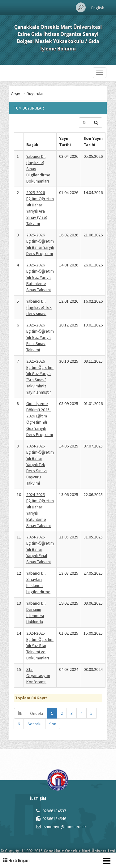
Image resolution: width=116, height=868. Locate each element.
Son (53, 724)
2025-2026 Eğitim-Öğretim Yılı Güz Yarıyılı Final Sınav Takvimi (40, 337)
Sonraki (34, 724)
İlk (20, 713)
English (98, 8)
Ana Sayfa (20, 93)
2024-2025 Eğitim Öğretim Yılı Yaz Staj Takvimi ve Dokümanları (40, 646)
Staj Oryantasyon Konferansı (38, 676)
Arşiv (40, 93)
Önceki (37, 713)
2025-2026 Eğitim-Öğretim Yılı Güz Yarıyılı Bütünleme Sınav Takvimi (40, 277)
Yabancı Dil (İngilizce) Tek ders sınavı (39, 307)
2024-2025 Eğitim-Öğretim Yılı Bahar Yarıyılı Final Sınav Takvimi (40, 549)
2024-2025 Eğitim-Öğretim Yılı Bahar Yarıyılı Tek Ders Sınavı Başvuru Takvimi (40, 464)
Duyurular (60, 93)
